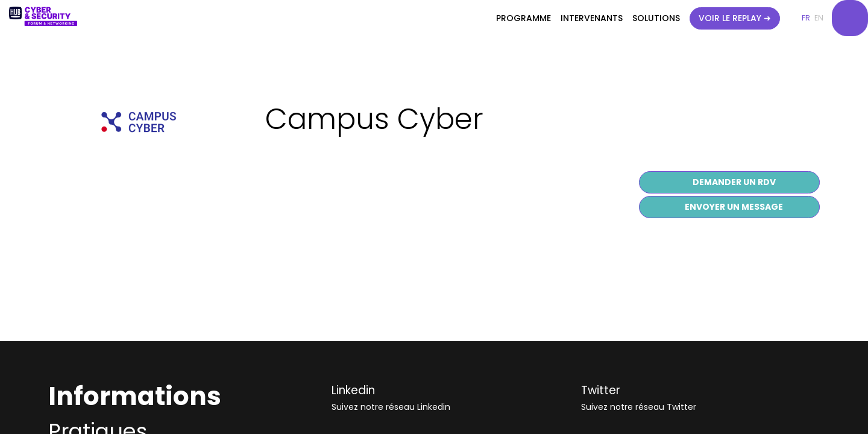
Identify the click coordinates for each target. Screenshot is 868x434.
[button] (735, 18)
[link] (524, 18)
